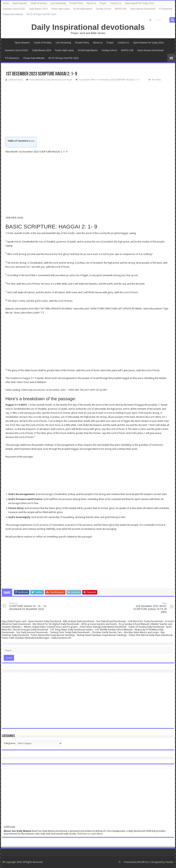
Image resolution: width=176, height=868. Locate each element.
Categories (9, 743)
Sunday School (104, 9)
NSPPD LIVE (121, 9)
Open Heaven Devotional (143, 9)
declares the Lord (28, 417)
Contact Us (116, 3)
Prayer (103, 3)
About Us (91, 3)
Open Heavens (20, 3)
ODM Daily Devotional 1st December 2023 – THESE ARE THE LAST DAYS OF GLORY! (64, 390)
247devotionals (16, 80)
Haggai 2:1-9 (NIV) (16, 405)
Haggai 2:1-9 (29, 378)
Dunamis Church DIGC (14, 9)
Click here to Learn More (90, 834)
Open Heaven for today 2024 (139, 3)
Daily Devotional (37, 80)
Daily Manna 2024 (38, 9)
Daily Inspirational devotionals (88, 27)
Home (6, 3)
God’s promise (41, 525)
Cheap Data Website (13, 14)
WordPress (143, 862)
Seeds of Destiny (39, 3)
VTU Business (166, 9)
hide (32, 141)
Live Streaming (58, 3)
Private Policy (76, 3)
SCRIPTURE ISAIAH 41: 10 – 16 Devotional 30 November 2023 (28, 606)
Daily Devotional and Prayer (59, 80)
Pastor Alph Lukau (60, 9)
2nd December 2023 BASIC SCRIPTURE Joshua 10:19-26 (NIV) (148, 608)
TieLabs (169, 862)
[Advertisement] (88, 110)
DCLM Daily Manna (83, 9)
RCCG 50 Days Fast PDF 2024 (41, 14)
